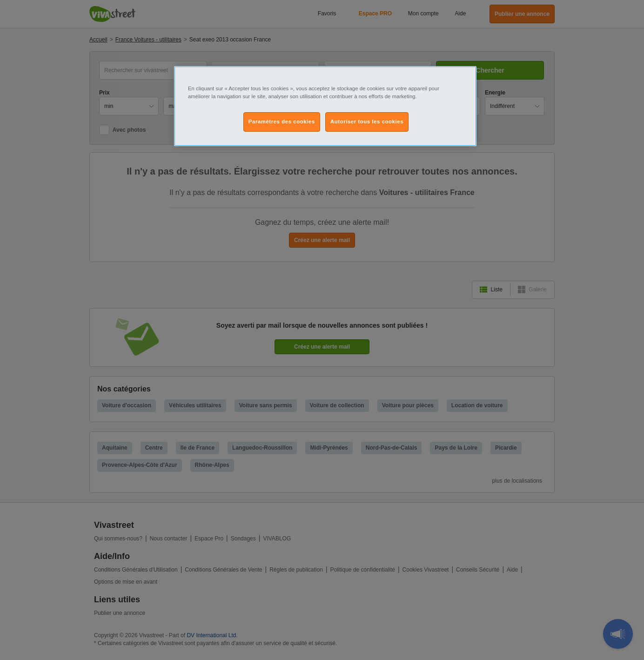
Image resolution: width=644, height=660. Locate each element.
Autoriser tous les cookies (367, 121)
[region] (325, 106)
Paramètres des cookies (282, 121)
